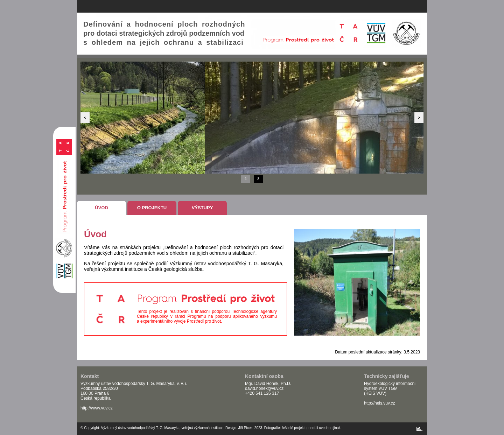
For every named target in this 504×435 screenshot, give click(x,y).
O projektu (152, 208)
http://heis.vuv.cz (379, 403)
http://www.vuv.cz (97, 408)
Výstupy (202, 208)
